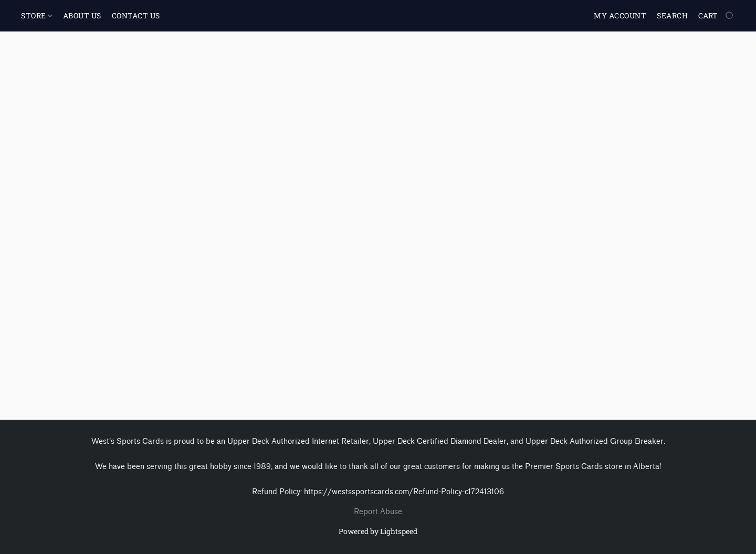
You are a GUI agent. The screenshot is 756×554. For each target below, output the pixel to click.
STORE (36, 15)
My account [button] (620, 15)
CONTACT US (136, 15)
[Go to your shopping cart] (717, 16)
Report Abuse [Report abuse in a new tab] (378, 512)
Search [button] (672, 15)
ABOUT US (82, 15)
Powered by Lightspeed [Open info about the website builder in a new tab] (378, 531)
